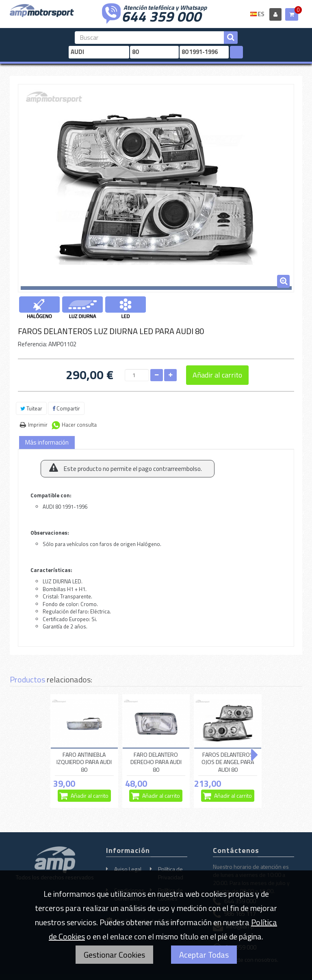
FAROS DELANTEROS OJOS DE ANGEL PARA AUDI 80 (228, 762)
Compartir (66, 408)
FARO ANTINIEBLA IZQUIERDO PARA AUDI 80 (84, 762)
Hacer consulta (79, 425)
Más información (47, 442)
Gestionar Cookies (114, 955)
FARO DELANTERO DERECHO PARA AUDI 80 (156, 762)
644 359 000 (161, 15)
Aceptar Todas (204, 955)
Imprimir (38, 425)
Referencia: (32, 344)
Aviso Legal (128, 869)
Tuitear (31, 408)
